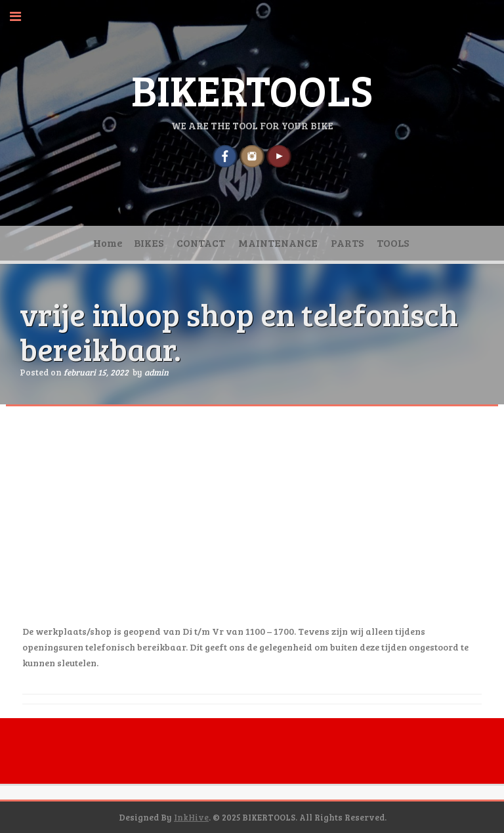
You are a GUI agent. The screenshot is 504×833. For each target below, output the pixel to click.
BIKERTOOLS (252, 89)
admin (157, 372)
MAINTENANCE (278, 243)
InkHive (191, 817)
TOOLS (393, 243)
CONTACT (201, 243)
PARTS (347, 243)
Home (108, 243)
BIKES (149, 243)
